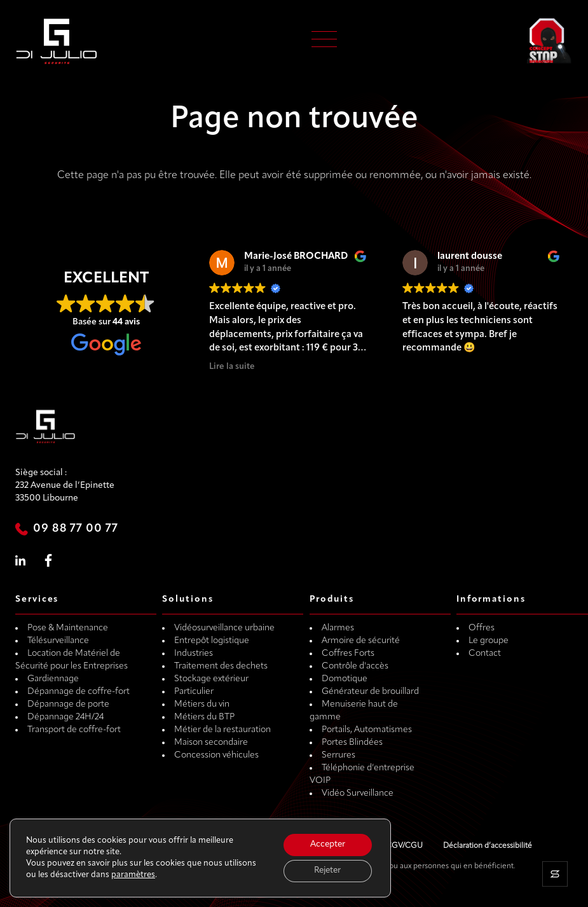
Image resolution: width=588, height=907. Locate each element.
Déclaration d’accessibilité (488, 846)
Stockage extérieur (211, 679)
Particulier (194, 692)
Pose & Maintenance (68, 628)
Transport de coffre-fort (74, 730)
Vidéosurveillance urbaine (224, 628)
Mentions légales (336, 846)
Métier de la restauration (222, 730)
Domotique (345, 679)
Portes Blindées (352, 743)
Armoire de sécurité (361, 641)
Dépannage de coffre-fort (79, 692)
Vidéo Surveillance (358, 793)
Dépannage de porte (68, 704)
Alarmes (338, 628)
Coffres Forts (348, 654)
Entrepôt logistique (212, 641)
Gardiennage (53, 679)
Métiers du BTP (204, 717)
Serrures (338, 755)
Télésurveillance (58, 641)
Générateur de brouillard (370, 692)
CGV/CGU (404, 846)
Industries (194, 654)
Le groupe (489, 641)
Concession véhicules (216, 755)
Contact (485, 654)
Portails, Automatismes (367, 730)
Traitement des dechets (221, 666)
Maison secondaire (211, 743)
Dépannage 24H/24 (65, 717)
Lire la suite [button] (232, 367)
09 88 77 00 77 (76, 529)
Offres (482, 628)
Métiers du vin (202, 704)
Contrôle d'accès (355, 666)
